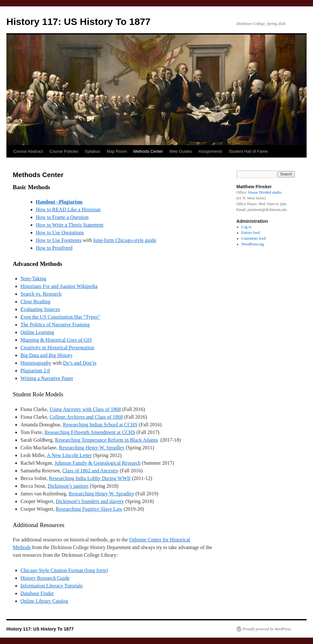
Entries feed (251, 233)
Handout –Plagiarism (59, 202)
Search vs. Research (41, 294)
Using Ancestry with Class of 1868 (85, 409)
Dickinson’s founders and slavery (90, 501)
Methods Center (148, 151)
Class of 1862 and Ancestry (90, 471)
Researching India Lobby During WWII (90, 478)
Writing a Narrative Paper (47, 378)
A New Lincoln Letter (69, 455)
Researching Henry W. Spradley (92, 448)
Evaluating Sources (40, 309)
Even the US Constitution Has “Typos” (60, 317)
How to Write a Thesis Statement (70, 225)
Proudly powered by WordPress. (267, 629)
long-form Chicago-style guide (125, 240)
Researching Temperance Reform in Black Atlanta (107, 440)
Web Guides (181, 151)
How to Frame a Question (62, 217)
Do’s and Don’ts (80, 363)
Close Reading (35, 302)
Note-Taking (33, 279)
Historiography (36, 363)
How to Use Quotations (60, 233)
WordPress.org (253, 244)
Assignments (210, 151)
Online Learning (37, 332)
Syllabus (92, 151)
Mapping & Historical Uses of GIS (56, 340)
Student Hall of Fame (248, 151)
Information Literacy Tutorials (52, 586)
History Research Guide (45, 578)
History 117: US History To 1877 (78, 22)
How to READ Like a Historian (68, 209)
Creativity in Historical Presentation (57, 348)
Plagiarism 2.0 (35, 371)
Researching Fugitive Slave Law (89, 509)
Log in (247, 227)
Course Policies (64, 151)
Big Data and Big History (47, 355)
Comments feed (254, 238)
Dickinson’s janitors (68, 486)
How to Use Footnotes (59, 240)
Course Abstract (28, 151)
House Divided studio (265, 192)
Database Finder (37, 593)
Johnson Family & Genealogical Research (98, 463)
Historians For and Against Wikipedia (59, 286)
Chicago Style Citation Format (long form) (64, 570)
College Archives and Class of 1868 (86, 417)
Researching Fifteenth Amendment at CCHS (90, 432)
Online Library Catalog (44, 601)
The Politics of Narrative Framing (55, 325)
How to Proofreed (54, 248)
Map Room (117, 151)
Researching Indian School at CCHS (100, 425)
